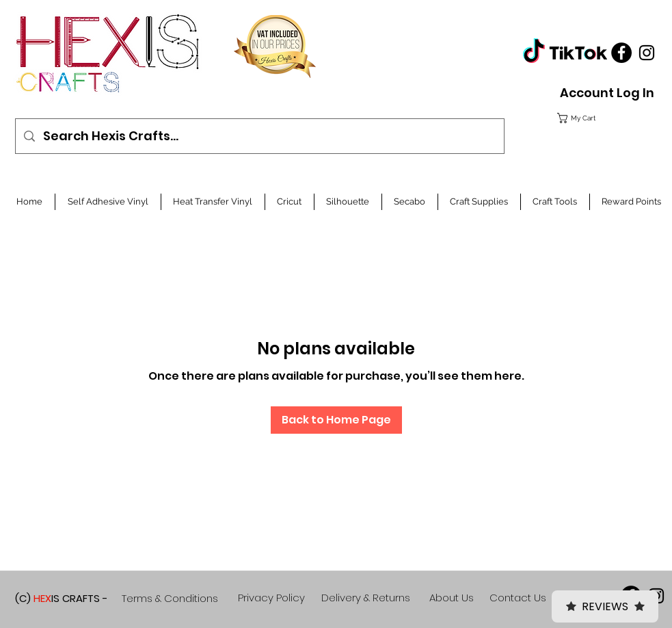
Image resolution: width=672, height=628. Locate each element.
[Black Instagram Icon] (647, 53)
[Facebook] (621, 53)
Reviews (605, 606)
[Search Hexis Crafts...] (259, 136)
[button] (604, 118)
